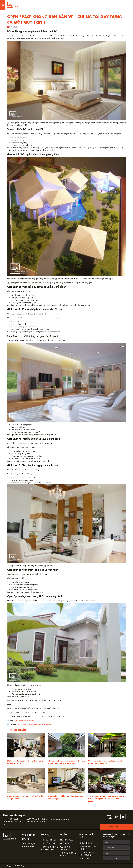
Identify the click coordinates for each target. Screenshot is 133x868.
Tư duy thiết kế (86, 843)
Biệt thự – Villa (66, 840)
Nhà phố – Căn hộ (68, 843)
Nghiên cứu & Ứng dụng (88, 848)
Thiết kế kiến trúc (49, 840)
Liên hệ (26, 839)
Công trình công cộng (68, 854)
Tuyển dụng (85, 858)
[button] (3, 4)
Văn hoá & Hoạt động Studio (87, 854)
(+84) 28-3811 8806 (10, 819)
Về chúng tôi (29, 835)
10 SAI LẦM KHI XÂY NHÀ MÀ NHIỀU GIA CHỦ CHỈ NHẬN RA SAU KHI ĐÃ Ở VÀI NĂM (106, 799)
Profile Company (114, 827)
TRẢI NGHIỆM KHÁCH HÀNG (29, 845)
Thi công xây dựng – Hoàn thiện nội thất (50, 849)
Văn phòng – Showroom (66, 848)
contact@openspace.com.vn (61, 819)
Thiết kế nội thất (48, 843)
